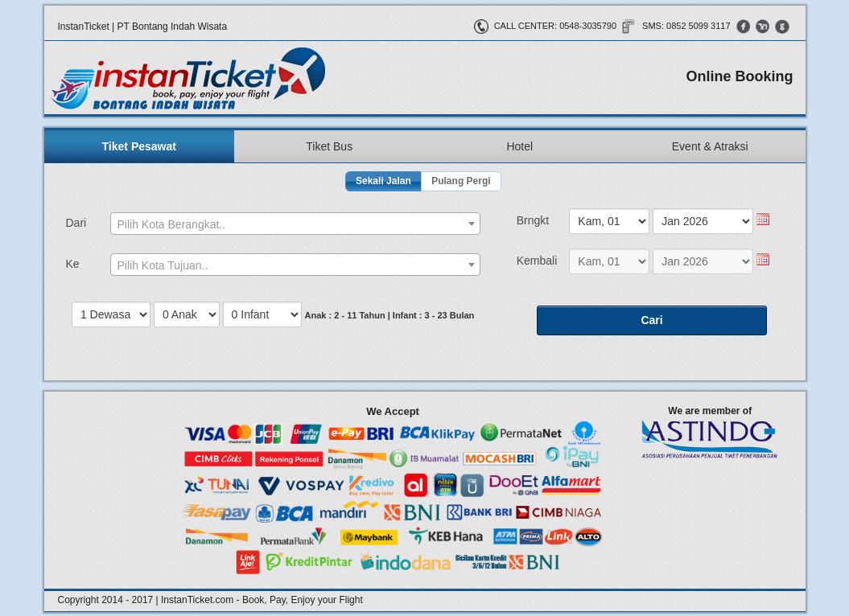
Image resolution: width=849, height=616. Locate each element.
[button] (383, 182)
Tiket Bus (329, 146)
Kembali (537, 261)
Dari (76, 223)
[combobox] (295, 224)
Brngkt (533, 220)
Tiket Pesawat (139, 146)
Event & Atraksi (710, 146)
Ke (73, 264)
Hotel (519, 146)
